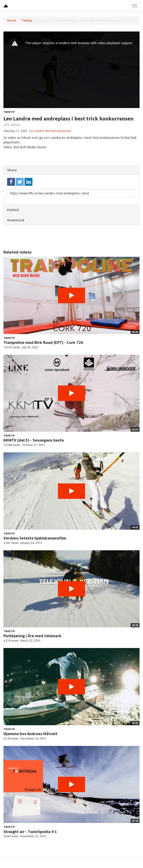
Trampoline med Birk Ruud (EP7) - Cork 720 (43, 342)
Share (12, 170)
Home (11, 20)
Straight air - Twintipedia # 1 (30, 832)
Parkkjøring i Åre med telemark (32, 636)
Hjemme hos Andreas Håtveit (30, 734)
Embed (13, 210)
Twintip (27, 20)
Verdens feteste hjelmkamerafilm (35, 538)
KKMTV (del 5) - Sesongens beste (34, 440)
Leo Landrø (36, 131)
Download (16, 220)
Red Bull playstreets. (59, 131)
